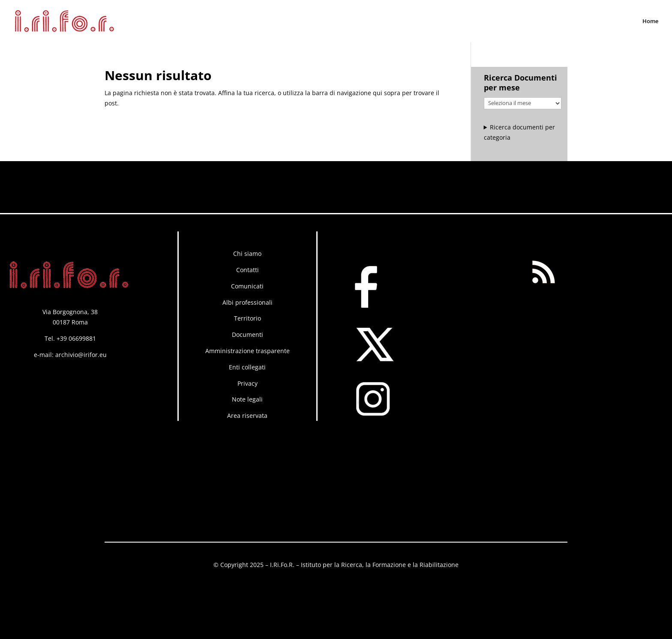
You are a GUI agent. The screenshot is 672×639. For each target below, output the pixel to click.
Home (650, 21)
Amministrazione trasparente (247, 351)
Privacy (247, 383)
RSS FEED (545, 236)
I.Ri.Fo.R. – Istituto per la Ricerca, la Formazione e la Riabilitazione (364, 565)
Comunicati (247, 286)
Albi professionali (247, 302)
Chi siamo (247, 253)
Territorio (247, 318)
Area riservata (247, 415)
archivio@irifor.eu (81, 355)
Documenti (247, 334)
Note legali (247, 399)
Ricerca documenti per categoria (520, 132)
